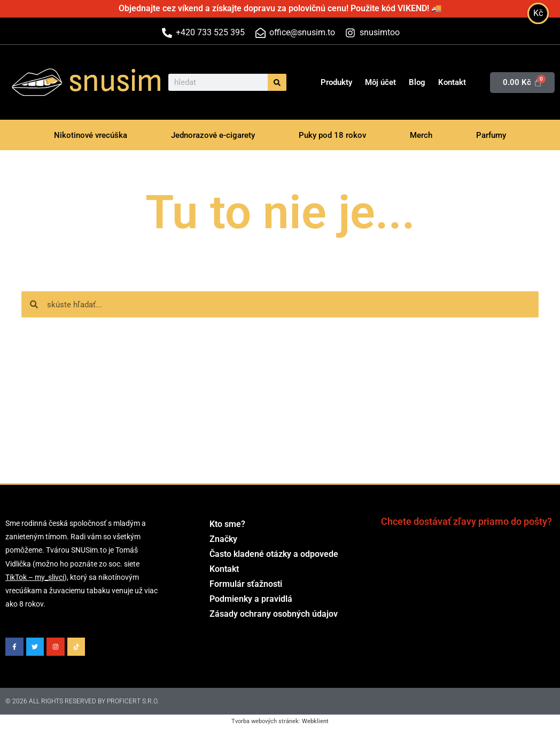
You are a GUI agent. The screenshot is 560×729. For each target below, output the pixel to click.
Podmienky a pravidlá (251, 599)
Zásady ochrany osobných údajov (274, 614)
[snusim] (37, 82)
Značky (223, 539)
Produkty (336, 82)
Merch (421, 135)
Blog (417, 82)
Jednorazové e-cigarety (213, 135)
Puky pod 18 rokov (332, 135)
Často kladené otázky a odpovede (274, 554)
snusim (115, 81)
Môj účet (380, 82)
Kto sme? (227, 524)
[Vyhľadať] (277, 82)
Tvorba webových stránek (265, 721)
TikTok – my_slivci (35, 577)
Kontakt (452, 82)
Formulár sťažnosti (246, 584)
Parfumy (491, 135)
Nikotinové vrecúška (91, 135)
